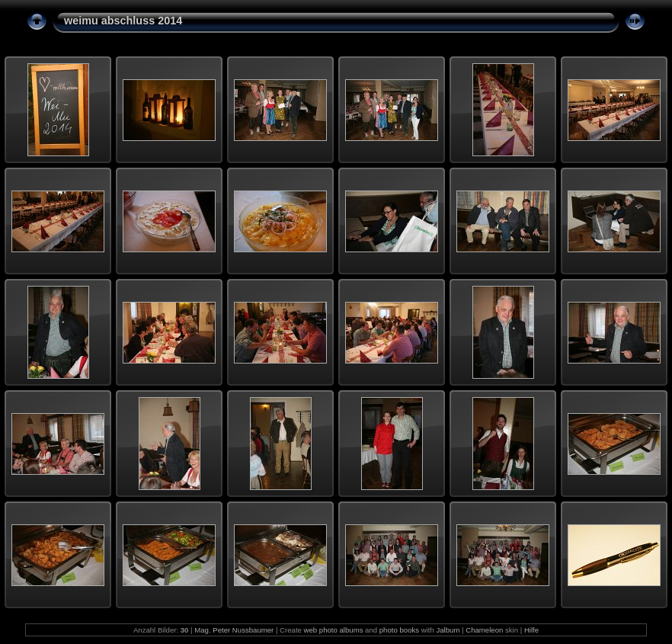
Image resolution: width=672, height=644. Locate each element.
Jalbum (448, 630)
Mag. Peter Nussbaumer (234, 630)
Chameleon (484, 630)
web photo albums (334, 630)
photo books (399, 630)
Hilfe (531, 630)
